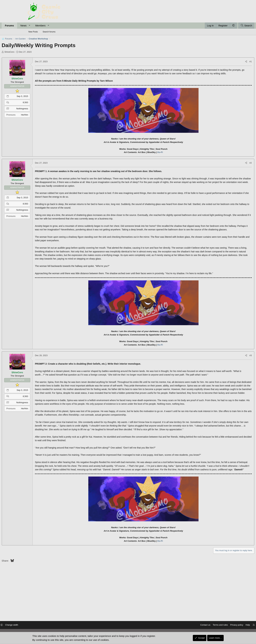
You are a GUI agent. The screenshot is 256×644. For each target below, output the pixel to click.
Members (66, 25)
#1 (225, 62)
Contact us (177, 625)
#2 (225, 167)
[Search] (220, 26)
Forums (35, 25)
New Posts (33, 32)
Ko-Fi (160, 156)
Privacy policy (208, 625)
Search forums (49, 32)
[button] (55, 26)
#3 (225, 370)
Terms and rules (192, 625)
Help (219, 625)
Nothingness (48, 109)
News (49, 25)
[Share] (220, 62)
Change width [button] (40, 625)
